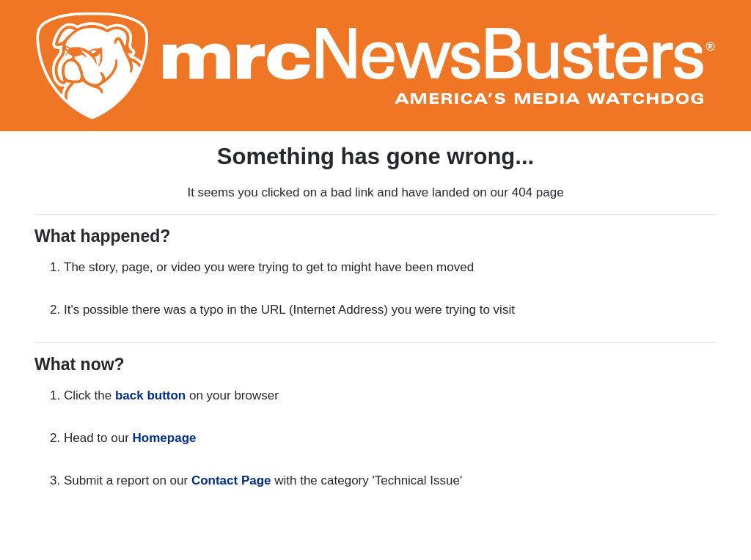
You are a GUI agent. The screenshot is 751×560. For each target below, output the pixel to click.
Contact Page (231, 480)
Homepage (165, 438)
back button (150, 395)
